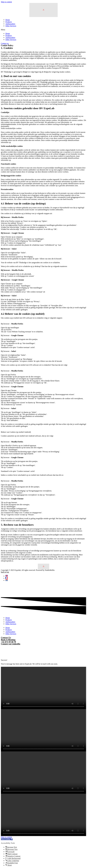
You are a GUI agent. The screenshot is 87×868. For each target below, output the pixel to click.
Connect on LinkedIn (11, 644)
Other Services (11, 26)
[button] (43, 30)
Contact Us (6, 638)
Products (9, 22)
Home (8, 20)
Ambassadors (10, 24)
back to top (5, 572)
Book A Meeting (8, 640)
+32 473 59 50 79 (8, 642)
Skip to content (6, 2)
